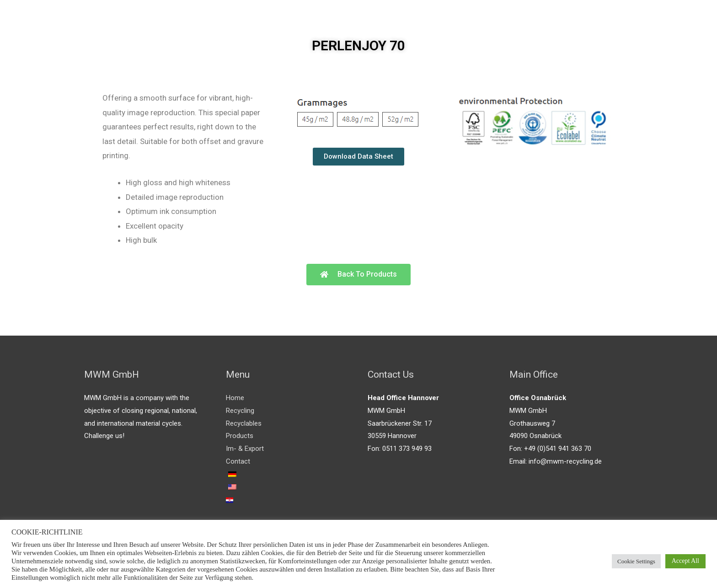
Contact (238, 461)
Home (235, 398)
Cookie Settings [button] (636, 561)
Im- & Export (245, 449)
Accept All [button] (685, 561)
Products (240, 436)
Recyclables (244, 423)
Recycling (240, 411)
